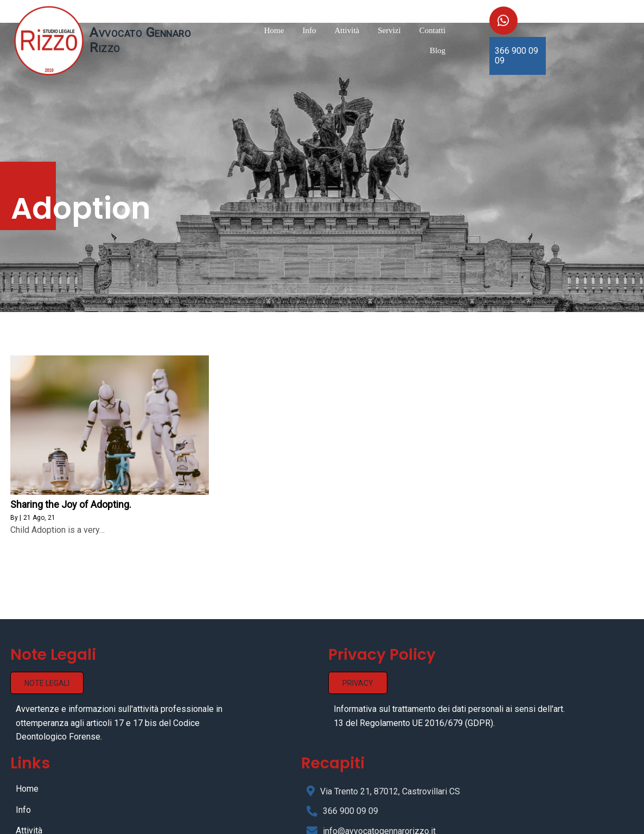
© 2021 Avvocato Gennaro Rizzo (322, 822)
